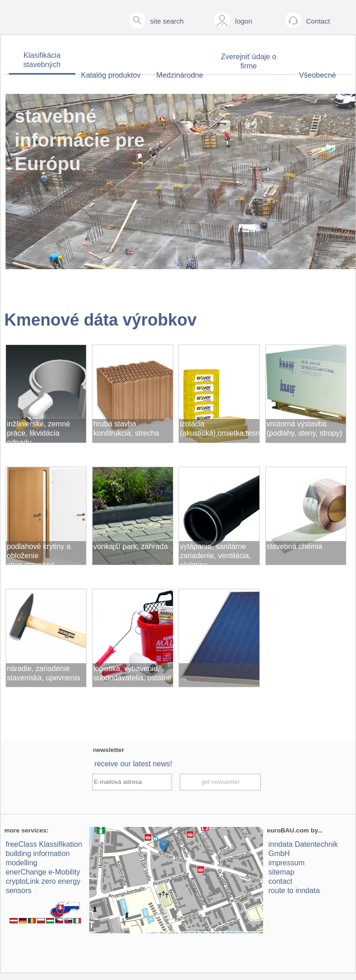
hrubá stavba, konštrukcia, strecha (126, 428)
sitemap (282, 872)
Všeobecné (318, 75)
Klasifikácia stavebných (42, 60)
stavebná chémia (294, 546)
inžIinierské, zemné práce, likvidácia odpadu (39, 431)
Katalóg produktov (111, 75)
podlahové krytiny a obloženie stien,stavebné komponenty (39, 554)
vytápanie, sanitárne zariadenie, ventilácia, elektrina (215, 554)
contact (281, 881)
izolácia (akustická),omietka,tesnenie (220, 428)
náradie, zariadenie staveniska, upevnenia (43, 673)
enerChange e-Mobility (43, 872)
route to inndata (294, 891)
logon (244, 21)
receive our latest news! (133, 764)
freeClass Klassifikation (44, 844)
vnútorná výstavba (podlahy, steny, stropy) (304, 428)
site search (167, 21)
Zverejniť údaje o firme (249, 61)
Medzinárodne (180, 75)
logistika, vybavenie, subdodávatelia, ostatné (132, 673)
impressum (287, 863)
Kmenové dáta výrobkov (100, 320)
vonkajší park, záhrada (131, 546)
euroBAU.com (288, 830)
